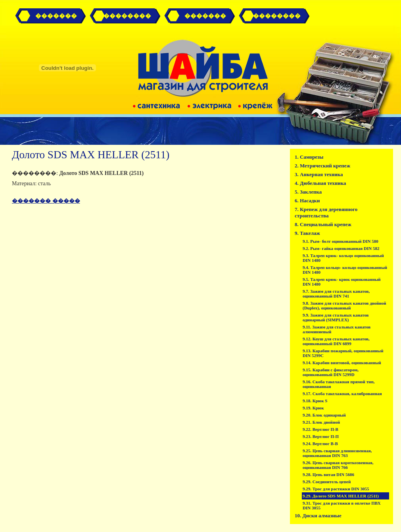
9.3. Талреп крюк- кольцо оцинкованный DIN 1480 (343, 258)
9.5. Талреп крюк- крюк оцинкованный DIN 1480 (342, 282)
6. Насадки (307, 201)
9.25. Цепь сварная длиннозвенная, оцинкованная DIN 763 (337, 453)
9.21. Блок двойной (321, 422)
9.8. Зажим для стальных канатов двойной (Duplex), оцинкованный (344, 305)
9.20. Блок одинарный (324, 415)
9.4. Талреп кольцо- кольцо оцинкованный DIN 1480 (345, 270)
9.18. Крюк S (315, 401)
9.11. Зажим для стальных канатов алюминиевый (337, 329)
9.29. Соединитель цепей (327, 482)
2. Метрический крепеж (322, 166)
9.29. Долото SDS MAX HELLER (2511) (341, 496)
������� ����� (46, 201)
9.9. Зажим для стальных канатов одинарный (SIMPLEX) (336, 317)
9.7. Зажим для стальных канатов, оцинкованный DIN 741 (336, 294)
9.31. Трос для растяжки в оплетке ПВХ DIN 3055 (342, 505)
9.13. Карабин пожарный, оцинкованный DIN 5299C (343, 353)
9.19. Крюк (313, 408)
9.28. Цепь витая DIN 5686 (328, 474)
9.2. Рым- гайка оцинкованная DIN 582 (341, 248)
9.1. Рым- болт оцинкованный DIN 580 (341, 241)
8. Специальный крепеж (323, 224)
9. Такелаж (307, 233)
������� (56, 16)
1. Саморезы (309, 157)
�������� (277, 16)
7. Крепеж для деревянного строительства (326, 212)
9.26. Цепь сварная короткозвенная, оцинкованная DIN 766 (338, 465)
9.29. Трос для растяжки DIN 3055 (336, 489)
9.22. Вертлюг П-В (320, 429)
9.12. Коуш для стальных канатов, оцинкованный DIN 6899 (336, 341)
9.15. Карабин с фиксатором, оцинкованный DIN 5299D (331, 372)
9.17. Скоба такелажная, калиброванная (342, 394)
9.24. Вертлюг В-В (320, 444)
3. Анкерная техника (319, 174)
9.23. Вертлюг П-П (321, 436)
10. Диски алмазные (318, 516)
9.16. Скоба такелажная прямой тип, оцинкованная (339, 384)
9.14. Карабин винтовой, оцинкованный (342, 363)
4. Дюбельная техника (320, 183)
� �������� (124, 16)
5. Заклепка (308, 192)
